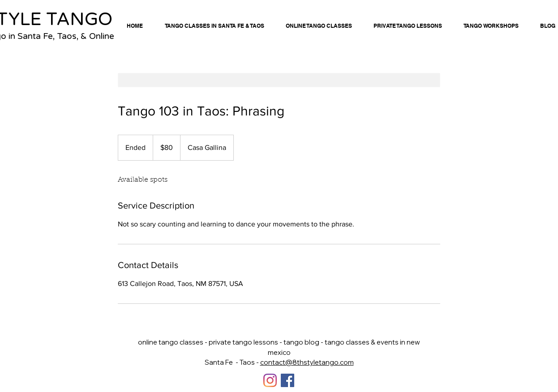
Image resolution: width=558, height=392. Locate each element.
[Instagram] (270, 380)
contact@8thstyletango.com (307, 362)
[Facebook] (288, 380)
